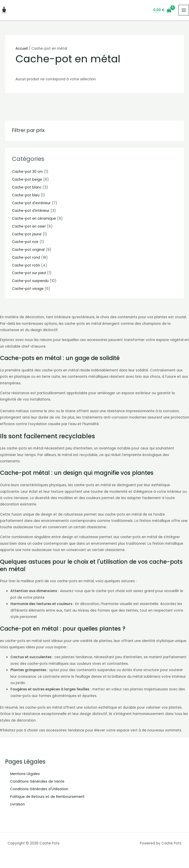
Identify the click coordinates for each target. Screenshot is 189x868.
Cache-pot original (28, 250)
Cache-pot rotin (26, 265)
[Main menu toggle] (184, 10)
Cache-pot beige (27, 180)
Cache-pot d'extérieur (31, 203)
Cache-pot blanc (27, 187)
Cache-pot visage (28, 289)
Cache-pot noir (25, 242)
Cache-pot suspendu (30, 281)
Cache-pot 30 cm (27, 172)
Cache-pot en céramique (34, 219)
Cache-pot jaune (27, 234)
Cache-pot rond (26, 258)
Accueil (22, 49)
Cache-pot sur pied (29, 273)
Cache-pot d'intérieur (31, 211)
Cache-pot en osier (29, 226)
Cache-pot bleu (26, 195)
